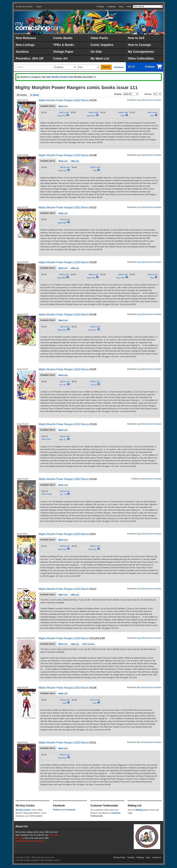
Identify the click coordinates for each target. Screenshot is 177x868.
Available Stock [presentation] (48, 106)
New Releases (26, 38)
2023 (143, 479)
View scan (46, 439)
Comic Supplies (102, 45)
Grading (100, 6)
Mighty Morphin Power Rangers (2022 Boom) (64, 100)
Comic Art (60, 58)
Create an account (24, 6)
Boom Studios (155, 100)
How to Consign (139, 45)
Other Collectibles (141, 58)
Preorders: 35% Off (30, 58)
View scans (47, 494)
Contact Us (157, 857)
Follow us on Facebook (64, 810)
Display (118, 94)
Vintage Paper (63, 52)
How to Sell (136, 38)
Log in (39, 6)
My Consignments (141, 52)
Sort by (148, 94)
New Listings (25, 45)
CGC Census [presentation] (88, 644)
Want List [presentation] (63, 106)
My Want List (100, 58)
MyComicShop (39, 27)
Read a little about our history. (30, 841)
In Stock (35, 95)
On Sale (96, 52)
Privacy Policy (119, 857)
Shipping (112, 6)
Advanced (119, 67)
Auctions (22, 52)
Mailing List (141, 810)
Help (129, 6)
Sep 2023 (141, 687)
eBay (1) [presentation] (75, 161)
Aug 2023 (141, 100)
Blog (121, 6)
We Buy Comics (23, 810)
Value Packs (99, 38)
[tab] (48, 106)
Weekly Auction (60, 77)
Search (106, 67)
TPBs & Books (64, 45)
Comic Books (63, 38)
